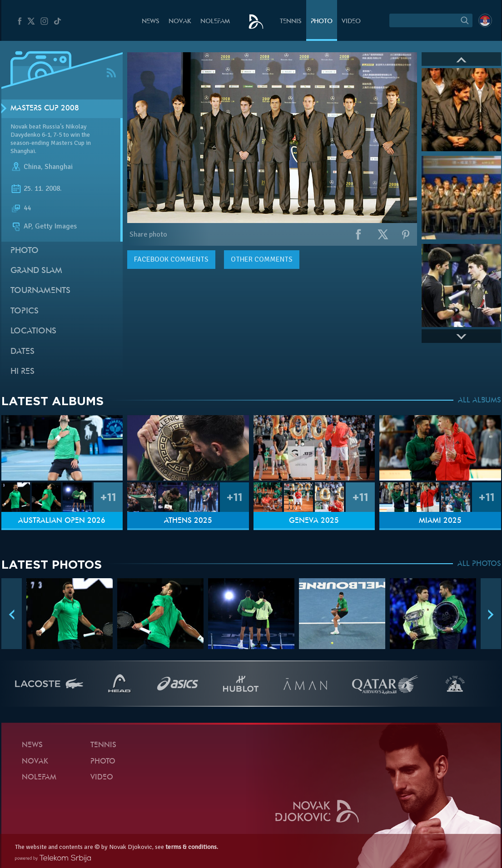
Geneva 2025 (314, 521)
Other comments (262, 259)
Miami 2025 (440, 521)
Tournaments (40, 291)
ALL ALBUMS (480, 401)
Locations (33, 331)
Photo (322, 22)
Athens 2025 (188, 521)
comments (171, 259)
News (151, 22)
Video (351, 22)
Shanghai (59, 167)
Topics (25, 311)
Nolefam (215, 22)
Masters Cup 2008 (45, 109)
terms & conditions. (192, 847)
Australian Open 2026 (62, 521)
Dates (22, 352)
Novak (180, 22)
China (32, 167)
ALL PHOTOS (479, 564)
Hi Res (22, 372)
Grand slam (36, 271)
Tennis (291, 22)
